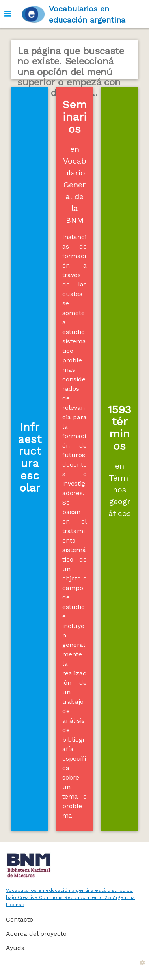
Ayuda (15, 948)
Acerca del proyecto (36, 934)
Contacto (20, 919)
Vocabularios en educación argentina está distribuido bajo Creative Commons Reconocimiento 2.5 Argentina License (70, 897)
